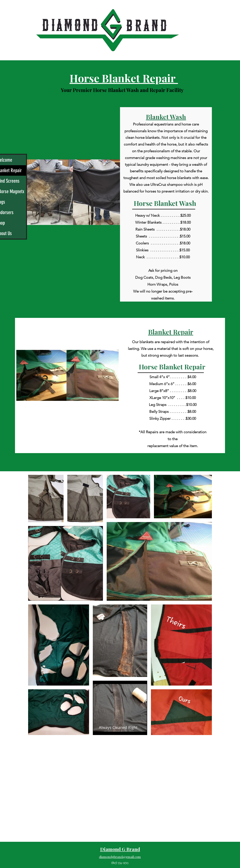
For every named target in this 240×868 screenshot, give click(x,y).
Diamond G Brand (120, 849)
